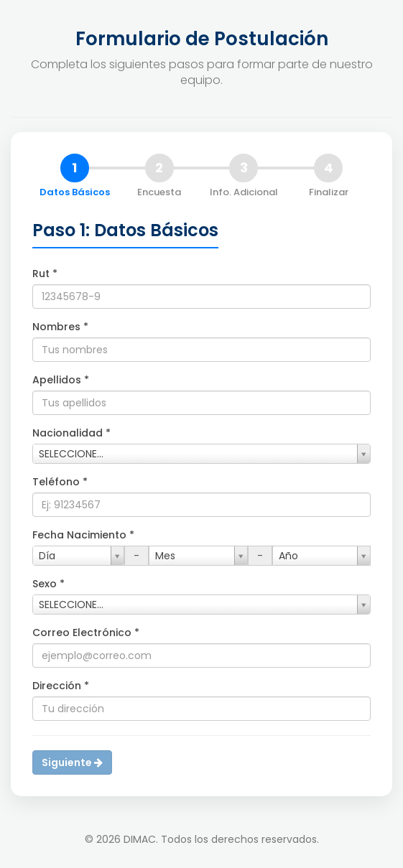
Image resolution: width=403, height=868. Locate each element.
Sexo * (48, 584)
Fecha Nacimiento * (83, 535)
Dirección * (61, 686)
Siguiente (72, 762)
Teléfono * (60, 482)
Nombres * (60, 327)
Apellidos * (61, 380)
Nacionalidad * (71, 433)
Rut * (45, 274)
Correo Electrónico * (86, 633)
